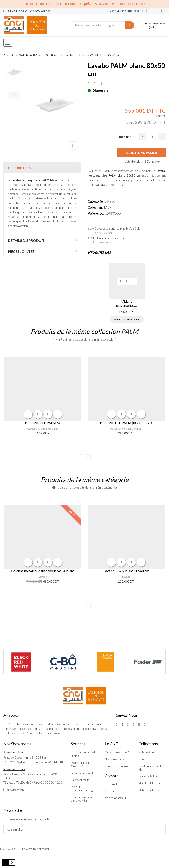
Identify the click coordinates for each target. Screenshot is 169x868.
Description (20, 168)
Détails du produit (26, 240)
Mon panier (112, 791)
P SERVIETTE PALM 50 (43, 423)
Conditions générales (118, 766)
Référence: (96, 213)
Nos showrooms (102, 242)
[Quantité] (152, 137)
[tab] (42, 168)
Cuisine (143, 759)
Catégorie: (96, 201)
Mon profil (111, 784)
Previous (81, 457)
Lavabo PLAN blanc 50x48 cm (126, 571)
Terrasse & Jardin (149, 776)
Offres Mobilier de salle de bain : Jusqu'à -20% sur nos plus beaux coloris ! (85, 4)
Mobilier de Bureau (150, 790)
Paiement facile (80, 780)
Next (88, 457)
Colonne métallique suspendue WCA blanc (43, 571)
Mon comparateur (116, 798)
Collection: (95, 207)
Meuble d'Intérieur (149, 783)
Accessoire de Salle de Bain (43, 429)
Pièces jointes (21, 251)
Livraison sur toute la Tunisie (84, 754)
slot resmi (43, 849)
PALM (108, 207)
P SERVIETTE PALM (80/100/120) (126, 423)
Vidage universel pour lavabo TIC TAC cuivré (127, 303)
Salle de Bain (146, 752)
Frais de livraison (102, 233)
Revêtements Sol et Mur (150, 768)
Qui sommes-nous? (117, 752)
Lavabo (110, 201)
